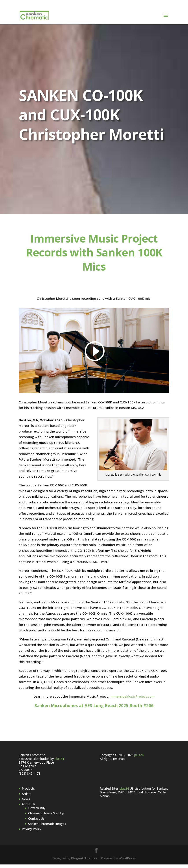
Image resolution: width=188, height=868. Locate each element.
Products (28, 792)
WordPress (127, 862)
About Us (29, 808)
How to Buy (37, 811)
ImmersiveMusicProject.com (132, 700)
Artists (27, 797)
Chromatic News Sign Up (46, 817)
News (26, 803)
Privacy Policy (31, 832)
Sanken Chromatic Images (47, 827)
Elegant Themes (84, 862)
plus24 (59, 762)
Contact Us (36, 822)
